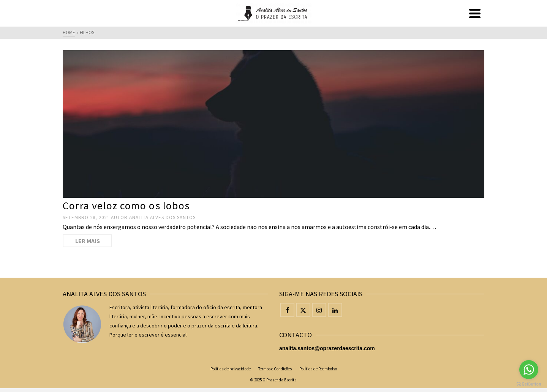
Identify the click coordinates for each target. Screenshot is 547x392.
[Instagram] (319, 310)
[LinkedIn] (335, 310)
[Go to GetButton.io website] (529, 384)
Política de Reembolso (318, 369)
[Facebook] (287, 310)
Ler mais (88, 241)
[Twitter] (303, 310)
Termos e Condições (275, 369)
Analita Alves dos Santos (162, 217)
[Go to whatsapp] (529, 370)
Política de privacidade (231, 369)
